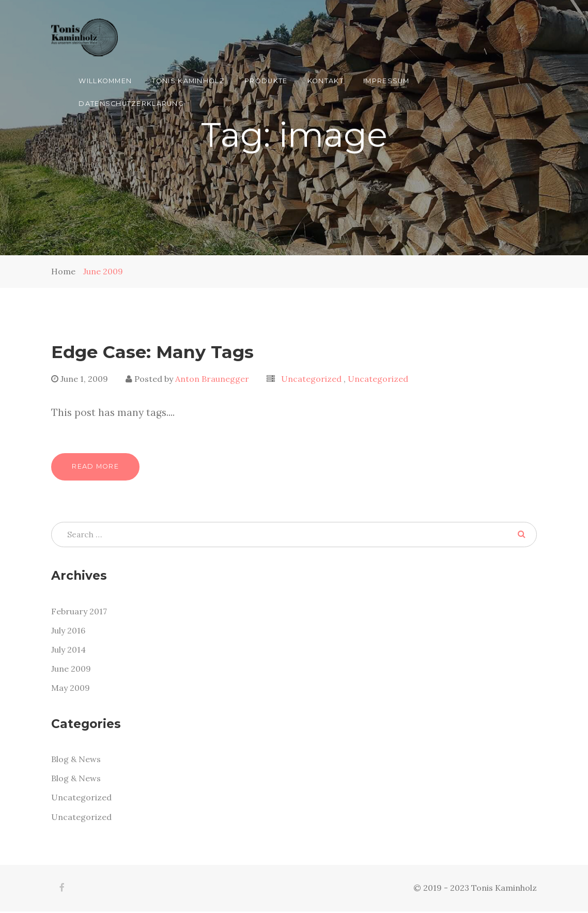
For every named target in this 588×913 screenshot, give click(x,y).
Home (63, 271)
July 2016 (68, 631)
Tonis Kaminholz (188, 81)
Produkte (266, 81)
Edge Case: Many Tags (152, 352)
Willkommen (105, 81)
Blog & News (76, 761)
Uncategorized (312, 379)
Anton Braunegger (212, 379)
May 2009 (71, 689)
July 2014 (68, 651)
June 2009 (103, 271)
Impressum (386, 81)
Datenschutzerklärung (131, 104)
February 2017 (79, 612)
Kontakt (326, 81)
